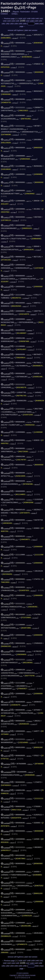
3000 (37, 24)
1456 (24, 24)
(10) (7, 35)
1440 (37, 19)
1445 (17, 21)
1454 (16, 24)
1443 (9, 21)
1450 (40, 21)
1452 (8, 24)
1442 (5, 21)
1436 (20, 19)
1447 (28, 21)
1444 (13, 21)
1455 (20, 24)
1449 (36, 21)
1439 (33, 19)
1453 (12, 24)
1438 (29, 19)
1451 (3, 24)
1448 (32, 21)
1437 (24, 19)
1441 (41, 19)
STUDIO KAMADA (22, 973)
